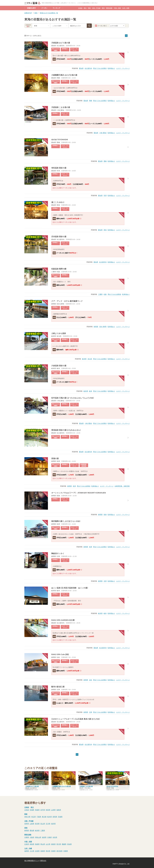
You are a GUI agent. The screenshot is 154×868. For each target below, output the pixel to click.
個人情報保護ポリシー (32, 861)
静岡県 (96, 327)
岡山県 (43, 844)
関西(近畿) (109, 8)
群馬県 (55, 817)
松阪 (105, 294)
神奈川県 (27, 817)
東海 (103, 8)
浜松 (91, 680)
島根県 (37, 844)
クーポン (44, 8)
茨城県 (60, 817)
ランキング (56, 8)
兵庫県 (27, 837)
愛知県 (81, 68)
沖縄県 (66, 851)
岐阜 (91, 391)
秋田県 (48, 810)
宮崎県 (53, 851)
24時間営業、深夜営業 (122, 486)
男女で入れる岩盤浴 (100, 68)
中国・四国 (117, 8)
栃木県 (50, 817)
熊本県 (48, 851)
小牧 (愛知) (103, 133)
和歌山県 (38, 837)
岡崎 (91, 101)
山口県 (48, 844)
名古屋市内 (88, 68)
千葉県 (39, 817)
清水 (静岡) (103, 327)
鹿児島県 (59, 851)
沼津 (105, 581)
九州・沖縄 (126, 8)
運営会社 (43, 861)
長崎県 (43, 851)
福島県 (59, 810)
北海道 (80, 8)
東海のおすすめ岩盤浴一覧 (49, 13)
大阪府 (32, 837)
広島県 (27, 844)
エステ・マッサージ (123, 68)
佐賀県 (37, 851)
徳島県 (53, 844)
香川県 (59, 844)
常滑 (105, 195)
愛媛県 (64, 844)
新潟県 (37, 824)
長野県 (27, 824)
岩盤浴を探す (32, 8)
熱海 (105, 514)
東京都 (44, 817)
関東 (89, 8)
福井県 (53, 824)
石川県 (48, 824)
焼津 (74, 486)
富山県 (43, 824)
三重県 (100, 294)
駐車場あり (111, 68)
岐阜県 (84, 359)
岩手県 (43, 810)
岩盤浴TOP (28, 13)
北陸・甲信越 (96, 8)
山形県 (53, 810)
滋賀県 (44, 837)
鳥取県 (32, 844)
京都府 (50, 837)
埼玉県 (33, 817)
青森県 (37, 810)
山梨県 (32, 824)
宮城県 (32, 810)
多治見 (90, 359)
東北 (85, 8)
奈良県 (55, 837)
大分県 (32, 851)
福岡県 (27, 851)
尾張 (105, 230)
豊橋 (105, 161)
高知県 (69, 844)
